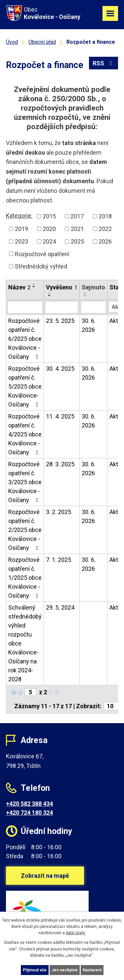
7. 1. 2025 (59, 560)
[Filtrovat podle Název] (25, 307)
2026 (105, 241)
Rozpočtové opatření (42, 254)
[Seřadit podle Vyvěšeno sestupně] (50, 296)
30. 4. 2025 (60, 369)
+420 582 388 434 (29, 804)
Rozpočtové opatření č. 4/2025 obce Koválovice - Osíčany (25, 434)
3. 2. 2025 (59, 512)
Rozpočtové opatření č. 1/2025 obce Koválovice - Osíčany (25, 578)
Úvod (12, 42)
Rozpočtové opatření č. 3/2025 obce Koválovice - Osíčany (25, 482)
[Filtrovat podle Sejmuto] (93, 307)
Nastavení (92, 970)
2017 (77, 216)
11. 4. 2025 (60, 416)
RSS (104, 63)
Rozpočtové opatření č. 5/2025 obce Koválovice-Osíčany (25, 386)
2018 (105, 216)
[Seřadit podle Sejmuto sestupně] (85, 296)
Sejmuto (93, 287)
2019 (21, 229)
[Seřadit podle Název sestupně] (34, 287)
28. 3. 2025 (60, 464)
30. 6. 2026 (89, 325)
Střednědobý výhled (41, 266)
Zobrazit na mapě (45, 876)
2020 (49, 229)
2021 (77, 229)
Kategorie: (19, 216)
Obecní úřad (42, 42)
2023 (21, 241)
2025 (77, 241)
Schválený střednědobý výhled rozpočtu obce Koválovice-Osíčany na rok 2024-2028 (25, 643)
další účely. (76, 933)
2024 (49, 241)
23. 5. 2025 (60, 321)
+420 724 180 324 (29, 813)
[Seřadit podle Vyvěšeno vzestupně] (50, 293)
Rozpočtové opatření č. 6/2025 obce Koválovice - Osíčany (25, 339)
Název (19, 287)
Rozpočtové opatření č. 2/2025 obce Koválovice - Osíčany (25, 530)
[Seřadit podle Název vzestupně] (34, 284)
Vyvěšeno (62, 287)
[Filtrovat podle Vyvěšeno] (62, 307)
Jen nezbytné (65, 970)
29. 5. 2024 (60, 607)
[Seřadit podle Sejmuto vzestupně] (85, 293)
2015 (49, 216)
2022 (105, 229)
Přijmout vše (35, 970)
